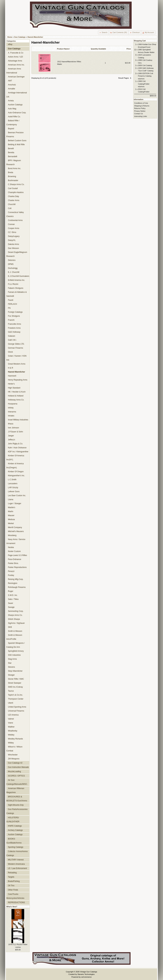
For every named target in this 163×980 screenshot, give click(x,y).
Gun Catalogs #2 (15, 763)
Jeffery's (11, 440)
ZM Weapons (14, 759)
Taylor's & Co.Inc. (15, 695)
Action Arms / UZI (15, 57)
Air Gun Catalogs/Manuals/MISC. (17, 782)
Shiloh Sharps (14, 619)
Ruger (11, 591)
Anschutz (12, 85)
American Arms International (14, 71)
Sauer (11, 603)
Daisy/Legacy (14, 236)
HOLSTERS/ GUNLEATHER (13, 820)
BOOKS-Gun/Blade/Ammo (14, 841)
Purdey (11, 575)
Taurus (11, 691)
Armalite (11, 89)
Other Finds (13, 890)
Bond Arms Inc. (14, 168)
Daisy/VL (12, 240)
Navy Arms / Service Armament (16, 541)
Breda (11, 172)
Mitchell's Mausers (16, 531)
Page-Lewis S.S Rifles (18, 555)
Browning (12, 176)
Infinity (11, 408)
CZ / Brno (12, 232)
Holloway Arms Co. (16, 400)
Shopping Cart (140, 41)
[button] (104, 33)
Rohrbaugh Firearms (17, 587)
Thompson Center (16, 699)
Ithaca (11, 424)
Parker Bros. (13, 563)
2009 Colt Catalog (145, 65)
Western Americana (16, 864)
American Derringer (16, 77)
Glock (10, 352)
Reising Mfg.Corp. (16, 579)
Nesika (11, 547)
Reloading (12, 873)
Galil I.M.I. (12, 340)
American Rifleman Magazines (15, 790)
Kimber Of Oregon (16, 472)
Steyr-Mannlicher (15, 671)
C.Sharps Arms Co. (16, 184)
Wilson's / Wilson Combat (14, 749)
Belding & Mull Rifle (16, 145)
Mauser (11, 515)
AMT (10, 81)
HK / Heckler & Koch (17, 392)
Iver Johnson (13, 428)
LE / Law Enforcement (17, 868)
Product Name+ (63, 49)
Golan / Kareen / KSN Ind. (16, 358)
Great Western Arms (17, 364)
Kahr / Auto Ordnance (17, 448)
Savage (11, 607)
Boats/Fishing (14, 881)
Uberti (11, 703)
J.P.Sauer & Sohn (16, 432)
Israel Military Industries (18, 420)
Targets (11, 877)
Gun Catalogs (20, 37)
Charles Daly (13, 196)
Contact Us (138, 114)
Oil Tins (11, 886)
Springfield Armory (16, 651)
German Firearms (16, 348)
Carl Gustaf (13, 188)
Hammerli (12, 376)
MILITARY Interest (16, 860)
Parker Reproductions (17, 567)
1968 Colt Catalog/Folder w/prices (144, 84)
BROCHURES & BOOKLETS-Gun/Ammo (17, 799)
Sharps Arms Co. (15, 615)
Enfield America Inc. (16, 280)
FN (9, 308)
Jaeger (11, 436)
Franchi (11, 320)
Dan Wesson (13, 248)
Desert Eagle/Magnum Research (17, 254)
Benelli (11, 149)
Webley (11, 735)
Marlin (11, 511)
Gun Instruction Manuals (18, 767)
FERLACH (12, 304)
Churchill (12, 204)
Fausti (11, 300)
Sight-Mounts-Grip (16, 805)
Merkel (11, 523)
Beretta (11, 153)
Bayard (11, 129)
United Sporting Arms (17, 707)
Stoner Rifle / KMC (16, 679)
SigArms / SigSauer (16, 623)
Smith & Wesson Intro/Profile (14, 637)
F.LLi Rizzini (13, 284)
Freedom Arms (14, 328)
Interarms (12, 412)
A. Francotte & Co (16, 53)
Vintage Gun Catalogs (89, 972)
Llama (11, 499)
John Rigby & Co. (15, 444)
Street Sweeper (15, 683)
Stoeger (11, 675)
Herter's (11, 384)
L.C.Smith (12, 480)
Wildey (11, 743)
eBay (10, 44)
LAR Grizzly (13, 488)
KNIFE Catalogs (15, 826)
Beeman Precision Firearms (15, 135)
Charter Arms (14, 200)
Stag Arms (12, 659)
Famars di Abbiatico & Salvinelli (17, 294)
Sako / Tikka (13, 599)
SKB (10, 627)
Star (10, 663)
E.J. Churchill (14, 272)
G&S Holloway (14, 332)
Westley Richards (15, 739)
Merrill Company (15, 527)
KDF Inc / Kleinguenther (18, 452)
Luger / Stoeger (15, 503)
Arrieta (11, 101)
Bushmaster (13, 180)
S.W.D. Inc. (13, 595)
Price (129, 49)
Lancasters (13, 484)
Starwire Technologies (86, 974)
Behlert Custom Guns (17, 141)
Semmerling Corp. (16, 611)
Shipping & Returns (142, 106)
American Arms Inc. (16, 65)
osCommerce (86, 977)
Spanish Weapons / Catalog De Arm (16, 645)
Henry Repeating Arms (18, 380)
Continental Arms (15, 220)
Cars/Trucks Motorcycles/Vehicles (15, 896)
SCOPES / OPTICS (16, 776)
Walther (11, 727)
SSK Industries (14, 655)
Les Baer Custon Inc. (17, 496)
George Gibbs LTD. (16, 344)
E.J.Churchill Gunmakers (19, 276)
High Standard (14, 388)
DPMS (11, 264)
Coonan (11, 224)
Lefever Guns (14, 492)
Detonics (12, 260)
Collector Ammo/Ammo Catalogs (17, 853)
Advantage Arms (15, 61)
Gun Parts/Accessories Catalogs (17, 811)
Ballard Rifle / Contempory (13, 123)
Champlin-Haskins (16, 192)
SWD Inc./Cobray (15, 687)
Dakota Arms (13, 244)
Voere (11, 723)
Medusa (11, 519)
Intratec (11, 416)
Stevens (11, 667)
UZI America (13, 715)
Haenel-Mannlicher (35, 37)
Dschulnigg (13, 268)
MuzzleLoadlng (14, 771)
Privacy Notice (140, 111)
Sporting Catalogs (16, 847)
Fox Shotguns (14, 316)
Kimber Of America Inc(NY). (15, 458)
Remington (13, 583)
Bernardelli (13, 157)
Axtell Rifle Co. (14, 117)
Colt (10, 208)
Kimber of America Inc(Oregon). (15, 466)
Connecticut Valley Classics (15, 214)
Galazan (12, 336)
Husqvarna (13, 404)
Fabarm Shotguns (16, 288)
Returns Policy (140, 108)
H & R (11, 368)
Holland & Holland (16, 396)
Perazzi (11, 571)
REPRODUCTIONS (16, 902)
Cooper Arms (14, 228)
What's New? (12, 907)
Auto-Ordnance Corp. (17, 113)
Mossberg (12, 535)
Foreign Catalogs (15, 312)
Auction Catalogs (15, 105)
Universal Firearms (16, 711)
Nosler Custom (14, 551)
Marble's (12, 507)
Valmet (11, 719)
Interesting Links (141, 116)
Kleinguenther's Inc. (16, 476)
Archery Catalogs (15, 830)
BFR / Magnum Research (14, 162)
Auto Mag (12, 109)
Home (10, 37)
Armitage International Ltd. (17, 95)
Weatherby (13, 731)
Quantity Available (98, 49)
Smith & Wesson (15, 631)
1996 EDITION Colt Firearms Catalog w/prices (146, 76)
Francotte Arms (14, 324)
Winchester (13, 755)
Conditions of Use (141, 103)
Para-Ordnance (15, 559)
